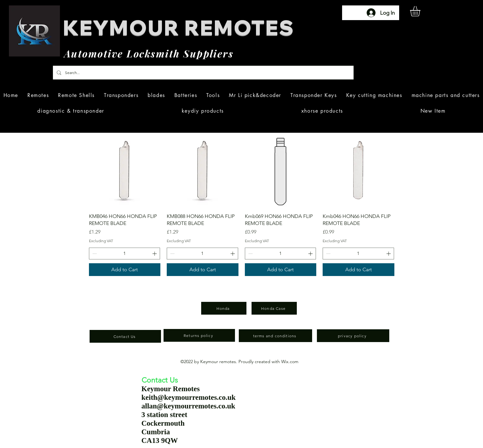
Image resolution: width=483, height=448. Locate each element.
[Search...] (203, 73)
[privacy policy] (353, 336)
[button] (421, 11)
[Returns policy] (199, 335)
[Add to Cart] (125, 270)
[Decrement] (94, 254)
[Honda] (224, 308)
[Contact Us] (125, 336)
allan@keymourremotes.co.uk (188, 406)
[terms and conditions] (275, 336)
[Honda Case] (274, 308)
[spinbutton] (125, 254)
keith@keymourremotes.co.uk (189, 397)
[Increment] (155, 254)
